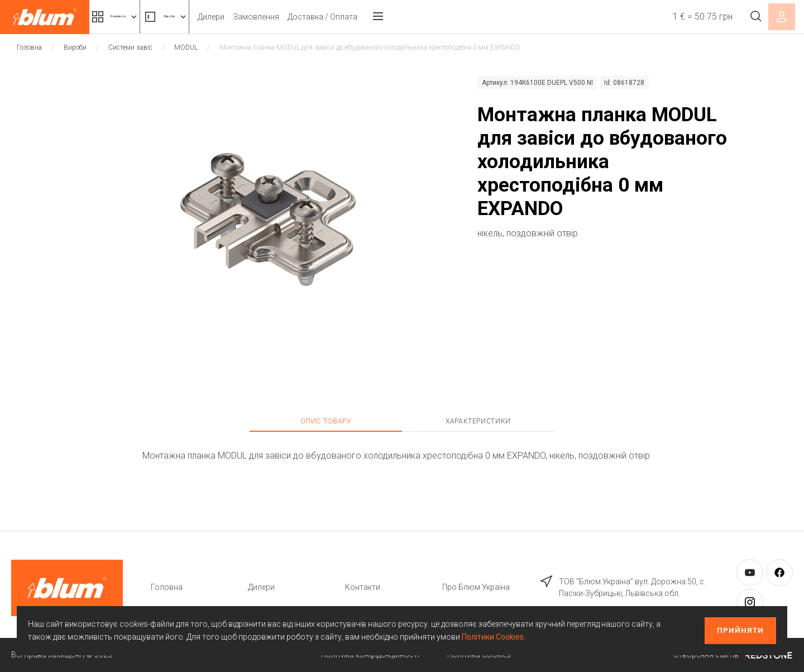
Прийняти (740, 630)
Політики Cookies (493, 637)
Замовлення (320, 17)
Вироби (215, 17)
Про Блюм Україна (476, 587)
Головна (29, 47)
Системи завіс (130, 47)
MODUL (186, 47)
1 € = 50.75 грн (691, 16)
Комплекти (133, 17)
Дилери (275, 17)
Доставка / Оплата (387, 17)
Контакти (363, 587)
